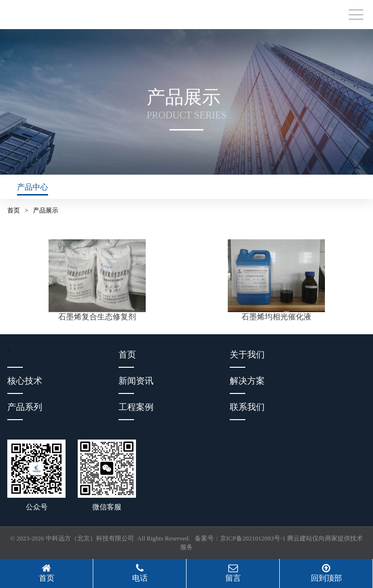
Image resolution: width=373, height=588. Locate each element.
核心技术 (25, 381)
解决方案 (247, 381)
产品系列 (25, 407)
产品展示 (46, 210)
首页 (14, 210)
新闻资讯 (136, 381)
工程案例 (136, 407)
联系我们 (247, 407)
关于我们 (247, 355)
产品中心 (33, 187)
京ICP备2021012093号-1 (253, 538)
